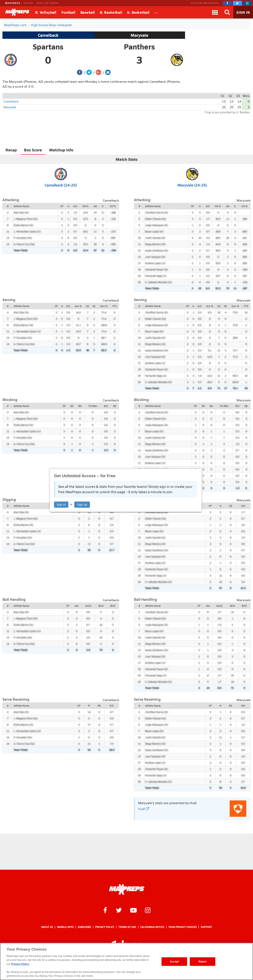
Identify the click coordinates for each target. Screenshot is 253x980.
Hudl (144, 809)
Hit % (113, 206)
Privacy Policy (105, 927)
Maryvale (139, 35)
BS (72, 406)
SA (88, 306)
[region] (126, 961)
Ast (77, 606)
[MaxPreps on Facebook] (227, 3)
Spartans (48, 47)
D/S (243, 506)
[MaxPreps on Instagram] (247, 3)
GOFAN (28, 3)
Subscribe (84, 927)
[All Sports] (156, 12)
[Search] (227, 12)
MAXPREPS (13, 3)
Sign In (61, 505)
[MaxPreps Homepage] (127, 889)
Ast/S (88, 606)
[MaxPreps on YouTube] (133, 910)
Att (95, 206)
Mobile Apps (65, 927)
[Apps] (215, 12)
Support (206, 927)
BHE (113, 606)
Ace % (78, 306)
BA (80, 406)
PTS (115, 306)
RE (99, 706)
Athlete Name (21, 206)
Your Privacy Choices (183, 927)
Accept (174, 962)
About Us (47, 927)
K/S (75, 206)
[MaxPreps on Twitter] (237, 3)
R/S (112, 706)
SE (94, 306)
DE (231, 506)
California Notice (152, 927)
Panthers (139, 47)
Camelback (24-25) (61, 185)
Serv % (104, 306)
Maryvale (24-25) (192, 185)
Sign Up (82, 505)
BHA (101, 606)
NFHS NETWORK (48, 3)
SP (62, 206)
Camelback (48, 35)
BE (115, 406)
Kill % (85, 206)
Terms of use (127, 927)
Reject (203, 962)
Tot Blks (93, 406)
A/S (68, 306)
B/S (106, 406)
